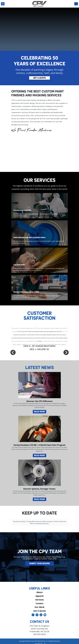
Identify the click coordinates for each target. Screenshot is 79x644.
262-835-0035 (76, 4)
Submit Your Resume (39, 560)
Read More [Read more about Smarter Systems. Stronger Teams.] (39, 499)
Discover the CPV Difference (39, 401)
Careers (39, 600)
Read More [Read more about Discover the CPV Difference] (39, 412)
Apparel (40, 592)
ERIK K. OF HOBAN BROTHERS (39, 346)
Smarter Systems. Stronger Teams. (40, 489)
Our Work (40, 604)
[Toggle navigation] (3, 4)
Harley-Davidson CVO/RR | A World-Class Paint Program (39, 445)
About (40, 589)
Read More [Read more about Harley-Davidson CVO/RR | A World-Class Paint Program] (39, 455)
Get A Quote (39, 78)
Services (40, 596)
